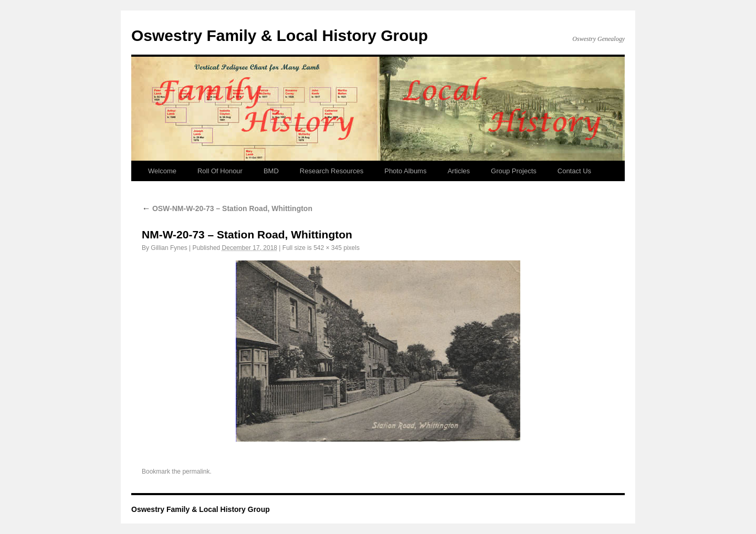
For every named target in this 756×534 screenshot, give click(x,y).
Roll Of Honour (220, 171)
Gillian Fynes (169, 248)
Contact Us (574, 171)
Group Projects (514, 171)
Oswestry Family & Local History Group (280, 35)
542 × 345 (328, 248)
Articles (459, 171)
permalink (196, 472)
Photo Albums (405, 171)
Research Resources (332, 171)
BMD (271, 171)
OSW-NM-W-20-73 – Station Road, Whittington (227, 208)
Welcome (162, 171)
